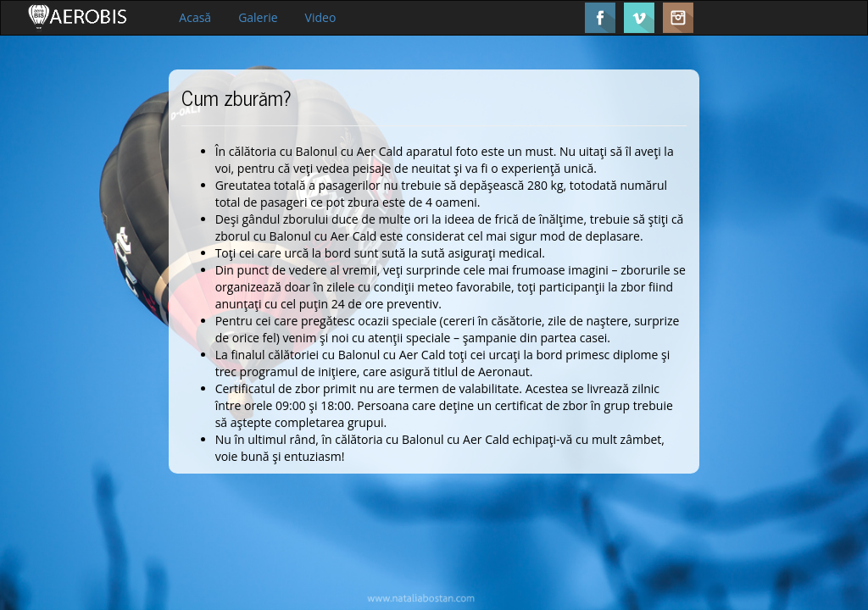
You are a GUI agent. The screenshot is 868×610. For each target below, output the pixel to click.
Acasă (195, 17)
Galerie (258, 17)
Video (321, 17)
